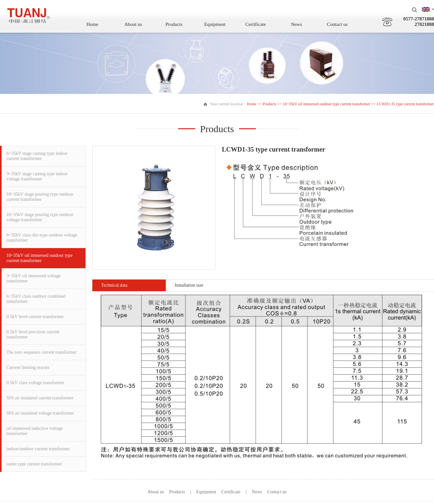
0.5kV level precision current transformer (33, 334)
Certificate (257, 24)
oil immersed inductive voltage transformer (35, 431)
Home (94, 24)
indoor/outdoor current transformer (38, 449)
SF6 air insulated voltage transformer (40, 413)
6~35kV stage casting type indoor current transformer (37, 156)
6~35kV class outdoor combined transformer (36, 299)
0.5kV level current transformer (35, 317)
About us (135, 24)
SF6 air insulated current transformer (40, 398)
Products (176, 24)
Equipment (217, 24)
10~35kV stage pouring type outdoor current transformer (40, 197)
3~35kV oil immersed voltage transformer (34, 278)
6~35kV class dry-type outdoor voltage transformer (42, 238)
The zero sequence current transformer (41, 352)
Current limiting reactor (28, 367)
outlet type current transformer (34, 464)
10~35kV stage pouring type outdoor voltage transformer (40, 217)
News (298, 24)
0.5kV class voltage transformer (35, 383)
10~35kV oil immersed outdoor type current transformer (327, 104)
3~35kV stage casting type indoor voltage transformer (37, 176)
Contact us (339, 24)
